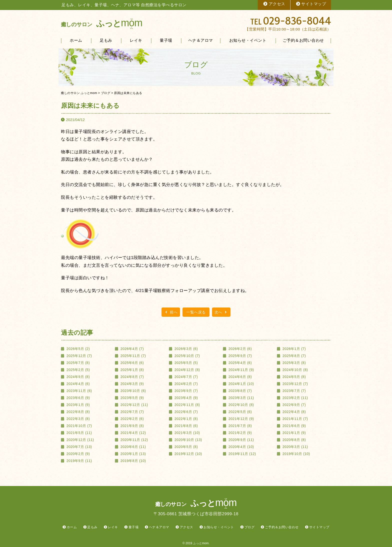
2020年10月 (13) (188, 440)
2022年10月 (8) (241, 405)
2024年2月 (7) (186, 384)
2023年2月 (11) (295, 398)
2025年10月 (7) (187, 356)
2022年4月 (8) (294, 412)
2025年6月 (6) (132, 363)
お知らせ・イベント (248, 40)
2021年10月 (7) (79, 426)
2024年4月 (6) (78, 384)
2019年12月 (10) (188, 454)
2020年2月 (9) (78, 454)
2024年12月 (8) (187, 370)
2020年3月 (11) (295, 447)
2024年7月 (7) (186, 377)
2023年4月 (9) (186, 398)
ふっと (102, 23)
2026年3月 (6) (186, 349)
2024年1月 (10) (241, 384)
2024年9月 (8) (78, 377)
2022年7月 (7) (132, 412)
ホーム (76, 40)
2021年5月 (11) (79, 433)
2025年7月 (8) (78, 363)
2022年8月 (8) (78, 412)
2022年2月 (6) (132, 419)
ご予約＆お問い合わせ (303, 40)
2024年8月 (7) (132, 377)
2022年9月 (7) (294, 405)
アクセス (274, 4)
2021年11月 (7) (295, 419)
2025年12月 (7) (79, 356)
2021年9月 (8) (132, 426)
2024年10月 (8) (295, 370)
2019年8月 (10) (133, 461)
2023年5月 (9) (132, 398)
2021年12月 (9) (241, 419)
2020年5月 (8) (186, 447)
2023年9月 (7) (186, 391)
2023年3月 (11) (241, 398)
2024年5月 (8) (294, 377)
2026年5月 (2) (78, 349)
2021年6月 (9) (294, 426)
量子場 (166, 40)
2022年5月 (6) (240, 412)
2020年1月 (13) (133, 454)
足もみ (106, 40)
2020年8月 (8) (294, 440)
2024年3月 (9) (132, 384)
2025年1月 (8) (132, 370)
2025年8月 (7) (294, 356)
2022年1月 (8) (186, 419)
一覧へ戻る (196, 312)
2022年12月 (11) (134, 405)
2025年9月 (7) (240, 356)
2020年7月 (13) (79, 447)
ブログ (250, 527)
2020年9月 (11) (241, 440)
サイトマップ (311, 4)
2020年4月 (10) (241, 447)
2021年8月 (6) (186, 426)
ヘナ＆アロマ (201, 40)
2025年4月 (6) (240, 363)
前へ (171, 312)
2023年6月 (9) (78, 398)
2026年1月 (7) (294, 349)
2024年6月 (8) (240, 377)
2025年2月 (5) (78, 370)
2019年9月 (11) (79, 461)
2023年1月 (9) (78, 405)
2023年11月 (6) (79, 391)
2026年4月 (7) (132, 349)
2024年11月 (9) (241, 370)
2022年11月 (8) (187, 405)
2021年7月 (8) (240, 426)
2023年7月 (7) (294, 391)
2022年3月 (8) (78, 419)
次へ (221, 312)
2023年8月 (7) (240, 391)
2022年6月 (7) (186, 412)
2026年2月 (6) (240, 349)
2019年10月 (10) (296, 454)
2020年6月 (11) (133, 447)
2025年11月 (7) (133, 356)
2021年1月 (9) (294, 433)
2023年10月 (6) (133, 391)
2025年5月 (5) (186, 363)
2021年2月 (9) (240, 433)
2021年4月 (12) (133, 433)
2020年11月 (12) (134, 440)
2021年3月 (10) (187, 433)
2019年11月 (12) (242, 454)
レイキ (136, 40)
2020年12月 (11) (80, 440)
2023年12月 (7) (295, 384)
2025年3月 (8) (294, 363)
